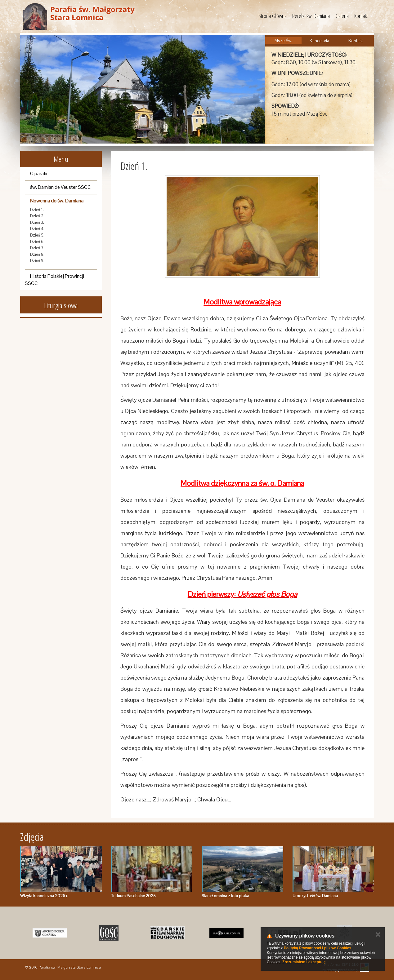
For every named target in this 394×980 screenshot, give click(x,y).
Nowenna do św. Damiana (57, 201)
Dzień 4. (37, 229)
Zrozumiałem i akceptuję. (304, 962)
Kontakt (361, 16)
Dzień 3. (37, 222)
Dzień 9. (37, 261)
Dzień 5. (37, 235)
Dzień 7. (37, 248)
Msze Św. (283, 41)
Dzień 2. (37, 216)
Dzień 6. (37, 242)
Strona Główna (273, 16)
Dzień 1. (37, 210)
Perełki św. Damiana (311, 16)
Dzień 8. (37, 254)
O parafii (39, 173)
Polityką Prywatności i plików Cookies (318, 948)
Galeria (342, 16)
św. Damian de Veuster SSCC (60, 187)
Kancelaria (319, 41)
